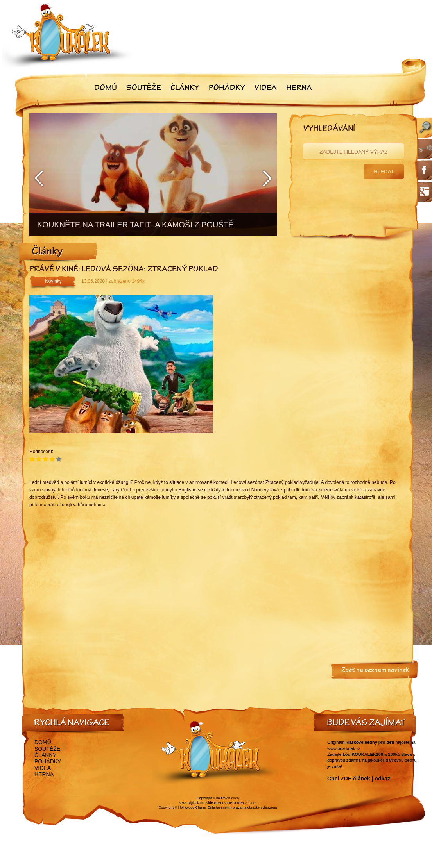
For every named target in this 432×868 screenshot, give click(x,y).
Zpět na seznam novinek (375, 671)
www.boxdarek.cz (344, 748)
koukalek (223, 798)
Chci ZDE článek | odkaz (359, 779)
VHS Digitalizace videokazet (201, 803)
